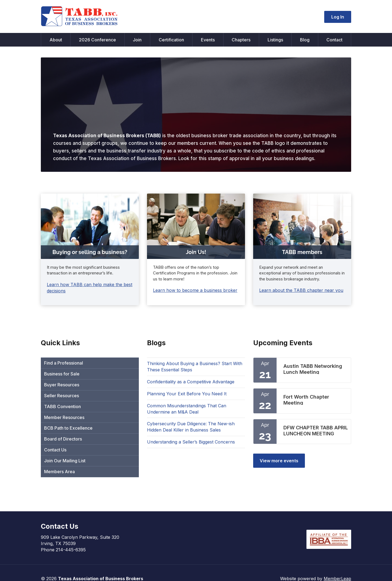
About (56, 40)
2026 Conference (97, 40)
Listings (275, 40)
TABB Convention (62, 406)
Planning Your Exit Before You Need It (187, 394)
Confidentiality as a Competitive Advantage (191, 382)
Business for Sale (62, 374)
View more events (279, 461)
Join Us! (196, 252)
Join (137, 40)
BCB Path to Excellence (68, 428)
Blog (305, 40)
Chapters (241, 40)
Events (208, 40)
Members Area (59, 472)
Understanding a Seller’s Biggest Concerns (191, 442)
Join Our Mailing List (65, 461)
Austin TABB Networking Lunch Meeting (313, 369)
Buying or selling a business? (90, 252)
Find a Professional (64, 363)
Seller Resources (62, 396)
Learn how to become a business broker (195, 290)
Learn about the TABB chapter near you (301, 290)
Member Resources (64, 417)
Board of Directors (63, 439)
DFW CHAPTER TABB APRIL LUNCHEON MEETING (316, 430)
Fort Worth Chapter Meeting (306, 399)
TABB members (302, 252)
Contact (334, 40)
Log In (338, 17)
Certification (171, 40)
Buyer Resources (62, 385)
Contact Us (55, 450)
